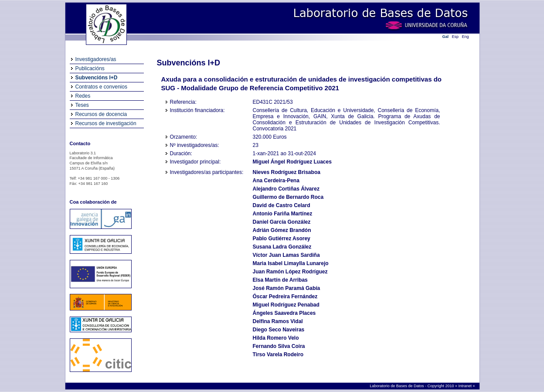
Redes (83, 96)
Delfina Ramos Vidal (278, 321)
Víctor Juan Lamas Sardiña (286, 255)
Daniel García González (282, 222)
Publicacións (90, 68)
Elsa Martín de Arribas (280, 280)
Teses (82, 105)
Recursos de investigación (106, 123)
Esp (456, 37)
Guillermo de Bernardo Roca (288, 197)
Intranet (465, 386)
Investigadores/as (96, 59)
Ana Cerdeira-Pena (276, 181)
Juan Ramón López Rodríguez (290, 272)
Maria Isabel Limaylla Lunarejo (291, 263)
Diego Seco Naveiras (279, 330)
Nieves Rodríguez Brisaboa (287, 172)
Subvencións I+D (97, 78)
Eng (466, 37)
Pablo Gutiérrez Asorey (282, 239)
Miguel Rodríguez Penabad (286, 305)
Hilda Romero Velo (276, 338)
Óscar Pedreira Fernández (285, 297)
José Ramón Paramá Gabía (287, 288)
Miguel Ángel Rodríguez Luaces (292, 162)
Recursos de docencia (101, 114)
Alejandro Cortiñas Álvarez (286, 189)
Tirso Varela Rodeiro (278, 355)
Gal (446, 37)
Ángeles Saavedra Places (284, 313)
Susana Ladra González (282, 247)
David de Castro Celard (282, 205)
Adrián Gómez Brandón (282, 230)
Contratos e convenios (101, 87)
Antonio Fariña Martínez (283, 214)
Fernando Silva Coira (279, 346)
